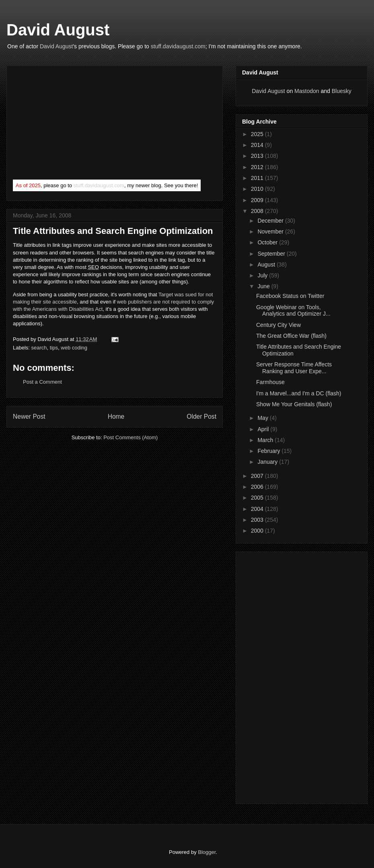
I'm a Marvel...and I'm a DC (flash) (299, 393)
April (264, 429)
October (268, 242)
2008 (258, 211)
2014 (258, 145)
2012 (258, 167)
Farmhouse (270, 382)
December (271, 221)
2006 (258, 487)
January (268, 462)
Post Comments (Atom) (130, 437)
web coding (74, 348)
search (39, 348)
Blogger (207, 852)
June (264, 286)
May (263, 418)
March (266, 440)
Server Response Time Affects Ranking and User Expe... (294, 368)
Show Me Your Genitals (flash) (294, 404)
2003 (258, 520)
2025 (258, 134)
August (267, 265)
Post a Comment (42, 382)
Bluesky (342, 91)
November (271, 231)
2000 (258, 531)
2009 (258, 200)
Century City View (278, 325)
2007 (258, 476)
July (263, 275)
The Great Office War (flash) (291, 336)
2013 (258, 156)
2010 (258, 189)
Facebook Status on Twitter (290, 296)
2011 (258, 178)
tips (54, 348)
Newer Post (29, 416)
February (269, 451)
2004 (258, 509)
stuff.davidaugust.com (178, 46)
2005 (258, 498)
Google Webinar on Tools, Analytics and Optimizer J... (293, 311)
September (272, 254)
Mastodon (307, 91)
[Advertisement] (73, 124)
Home (116, 416)
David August (58, 30)
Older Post (201, 416)
